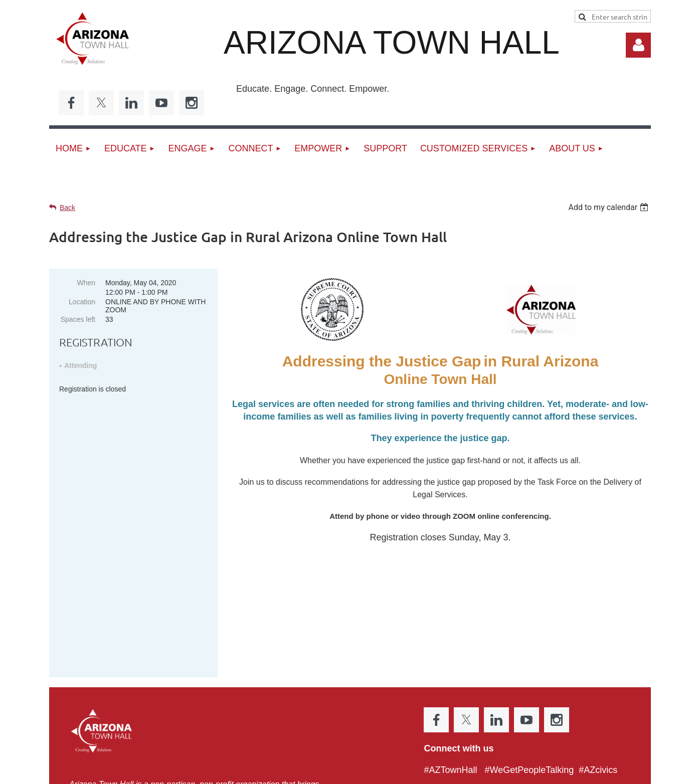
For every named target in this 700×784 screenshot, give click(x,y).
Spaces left (78, 319)
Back (67, 208)
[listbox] (609, 207)
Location (82, 302)
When (86, 283)
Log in (638, 45)
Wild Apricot (537, 771)
